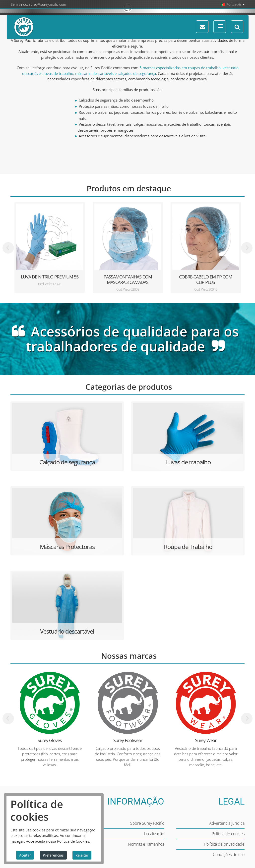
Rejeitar (82, 855)
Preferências (53, 855)
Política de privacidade (224, 844)
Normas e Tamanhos (146, 844)
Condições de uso (229, 855)
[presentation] (8, 248)
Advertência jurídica (227, 823)
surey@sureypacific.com (47, 4)
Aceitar (25, 855)
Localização (154, 834)
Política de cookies (228, 834)
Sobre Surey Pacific (147, 823)
